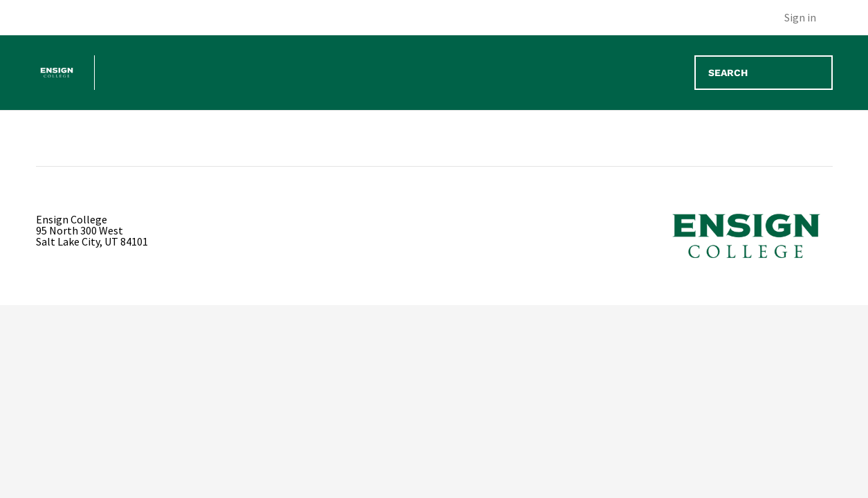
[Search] (764, 73)
